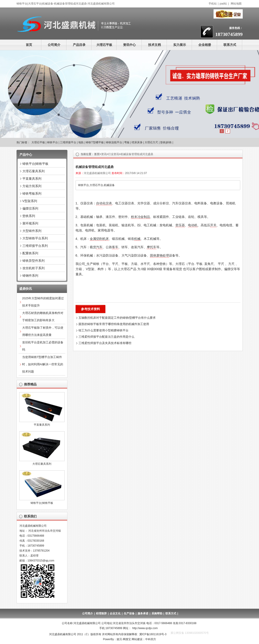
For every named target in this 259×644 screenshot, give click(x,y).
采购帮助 (157, 613)
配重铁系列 (30, 253)
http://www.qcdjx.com (145, 628)
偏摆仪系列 (30, 208)
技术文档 (154, 45)
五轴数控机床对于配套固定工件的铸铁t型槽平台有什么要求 (117, 318)
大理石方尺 (151, 142)
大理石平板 (104, 45)
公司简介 (54, 45)
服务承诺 (143, 613)
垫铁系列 (29, 216)
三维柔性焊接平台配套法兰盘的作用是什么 (106, 337)
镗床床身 (137, 142)
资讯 (104, 154)
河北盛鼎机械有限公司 (97, 173)
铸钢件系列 (30, 276)
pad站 (223, 4)
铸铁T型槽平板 (95, 142)
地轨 (81, 142)
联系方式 (230, 45)
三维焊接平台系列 (35, 246)
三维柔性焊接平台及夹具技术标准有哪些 (105, 343)
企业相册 (205, 45)
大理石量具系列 (33, 171)
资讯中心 (129, 45)
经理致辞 (101, 613)
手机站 (213, 4)
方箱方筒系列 (32, 186)
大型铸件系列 (32, 231)
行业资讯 (114, 154)
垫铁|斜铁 (166, 142)
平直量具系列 (32, 179)
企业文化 (115, 613)
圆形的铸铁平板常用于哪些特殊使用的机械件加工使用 (114, 324)
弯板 (127, 142)
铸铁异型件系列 (33, 261)
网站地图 (236, 4)
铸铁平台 (52, 142)
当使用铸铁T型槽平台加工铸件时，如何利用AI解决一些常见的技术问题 (43, 364)
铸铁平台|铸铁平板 (36, 164)
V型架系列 (30, 201)
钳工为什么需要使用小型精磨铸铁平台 (103, 330)
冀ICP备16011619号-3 (153, 634)
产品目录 (79, 45)
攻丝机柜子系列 (33, 268)
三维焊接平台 (68, 142)
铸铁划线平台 (114, 142)
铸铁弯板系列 (32, 193)
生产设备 (129, 613)
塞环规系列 (30, 223)
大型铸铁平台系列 (35, 238)
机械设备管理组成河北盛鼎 (137, 154)
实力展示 (180, 45)
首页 (29, 45)
